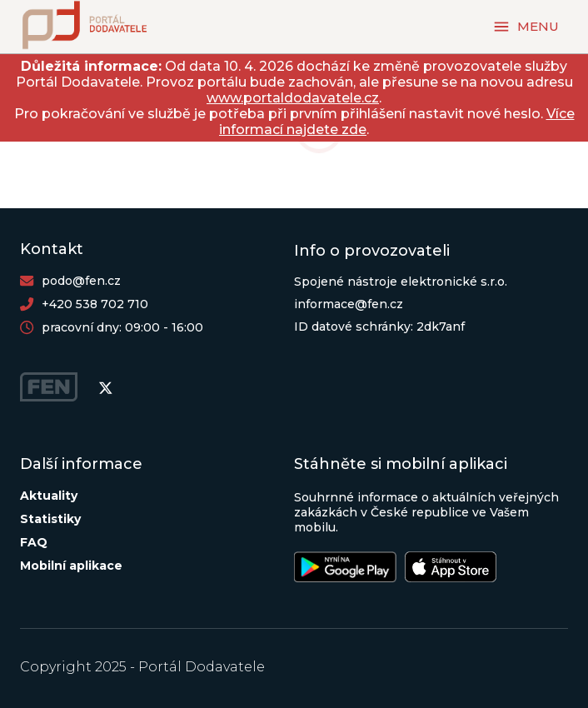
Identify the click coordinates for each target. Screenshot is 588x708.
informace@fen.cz (349, 304)
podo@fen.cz (81, 281)
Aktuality (49, 496)
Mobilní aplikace (71, 566)
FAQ (34, 542)
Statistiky (50, 519)
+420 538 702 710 (95, 304)
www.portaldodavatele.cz (293, 98)
